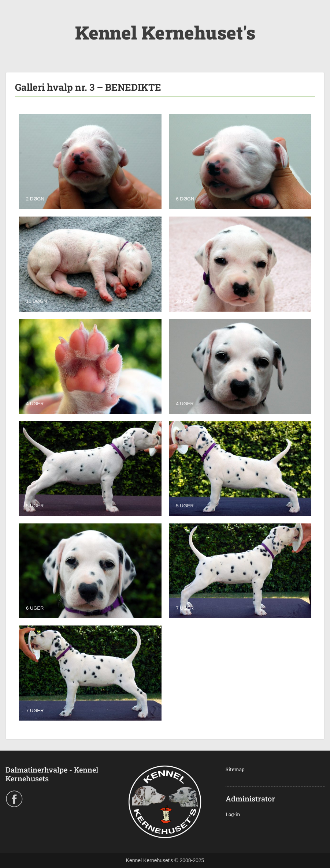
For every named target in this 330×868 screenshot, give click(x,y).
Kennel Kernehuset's (165, 33)
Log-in (233, 814)
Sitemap (235, 769)
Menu (13, 20)
